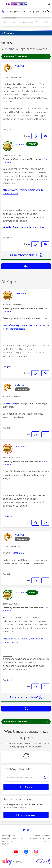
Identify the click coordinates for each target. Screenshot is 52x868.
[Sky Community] (17, 4)
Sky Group (6, 844)
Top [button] (27, 830)
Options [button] (5, 43)
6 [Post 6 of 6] (7, 238)
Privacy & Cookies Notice (12, 838)
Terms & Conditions (42, 836)
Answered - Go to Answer (26, 56)
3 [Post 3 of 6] (7, 428)
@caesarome (9, 403)
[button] (48, 65)
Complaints (7, 841)
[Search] (24, 22)
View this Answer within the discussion (23, 227)
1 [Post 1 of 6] (7, 130)
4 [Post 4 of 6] (7, 516)
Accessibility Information (40, 838)
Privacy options (8, 836)
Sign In (49, 5)
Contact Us (45, 841)
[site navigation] (3, 4)
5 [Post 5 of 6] (7, 574)
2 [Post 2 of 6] (7, 367)
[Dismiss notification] (48, 11)
